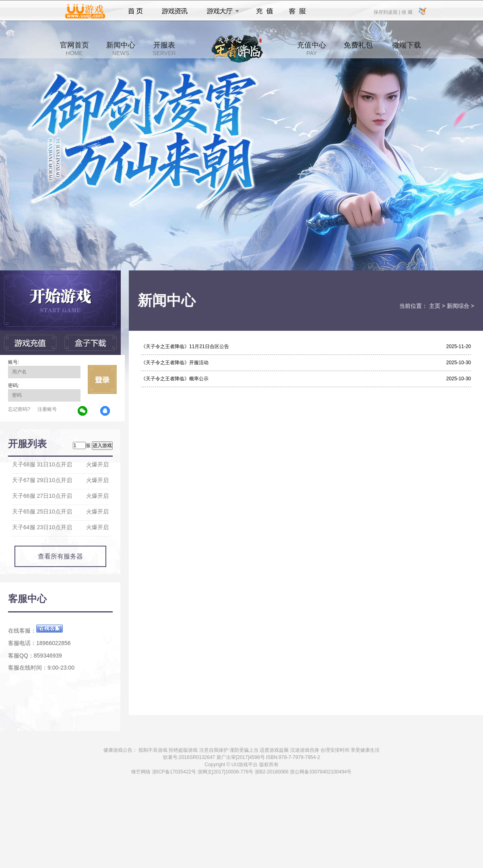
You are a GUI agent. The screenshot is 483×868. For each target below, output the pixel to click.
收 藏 (407, 12)
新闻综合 (458, 306)
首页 (135, 11)
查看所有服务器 (60, 556)
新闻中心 (121, 49)
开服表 (164, 49)
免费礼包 (358, 49)
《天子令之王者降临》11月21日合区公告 (185, 346)
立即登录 (102, 379)
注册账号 (47, 409)
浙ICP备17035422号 (174, 772)
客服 (298, 11)
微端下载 (407, 49)
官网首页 (74, 49)
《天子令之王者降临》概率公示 (175, 379)
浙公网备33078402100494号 (321, 772)
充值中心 (312, 49)
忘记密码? (19, 409)
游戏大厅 (221, 11)
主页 (435, 306)
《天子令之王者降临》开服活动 (175, 363)
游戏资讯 (175, 11)
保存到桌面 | (387, 12)
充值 (264, 11)
